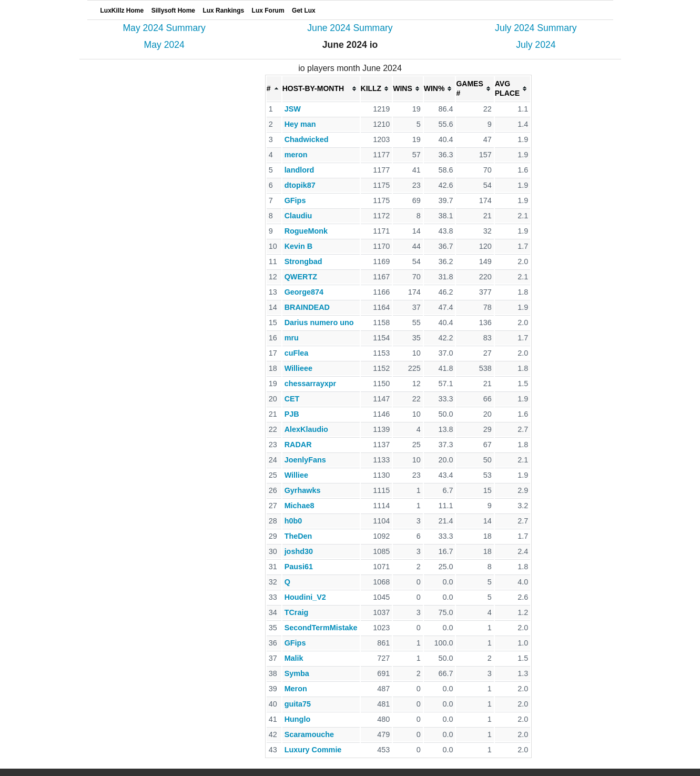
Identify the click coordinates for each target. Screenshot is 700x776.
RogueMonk (306, 231)
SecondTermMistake (321, 628)
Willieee (298, 368)
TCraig (297, 612)
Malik (294, 658)
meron (296, 155)
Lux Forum (268, 11)
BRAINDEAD (307, 307)
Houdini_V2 (305, 597)
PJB (292, 414)
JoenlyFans (305, 460)
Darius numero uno (319, 323)
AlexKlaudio (306, 429)
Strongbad (303, 261)
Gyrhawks (303, 490)
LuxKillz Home (122, 11)
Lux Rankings (223, 11)
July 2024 (536, 45)
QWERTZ (301, 277)
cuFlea (297, 353)
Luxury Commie (313, 750)
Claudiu (298, 216)
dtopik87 (300, 185)
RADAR (298, 445)
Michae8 (300, 506)
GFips (295, 200)
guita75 (298, 704)
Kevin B (299, 246)
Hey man (300, 124)
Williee (296, 475)
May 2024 (164, 45)
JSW (293, 109)
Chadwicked (307, 139)
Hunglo (298, 719)
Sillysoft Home (173, 11)
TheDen (298, 536)
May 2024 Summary (164, 28)
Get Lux (304, 11)
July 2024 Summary (536, 28)
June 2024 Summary (350, 28)
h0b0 (293, 521)
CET (292, 399)
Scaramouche (309, 734)
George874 (304, 292)
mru (292, 338)
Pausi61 (299, 567)
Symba (297, 673)
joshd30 (299, 551)
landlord (300, 170)
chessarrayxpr (310, 384)
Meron (296, 689)
